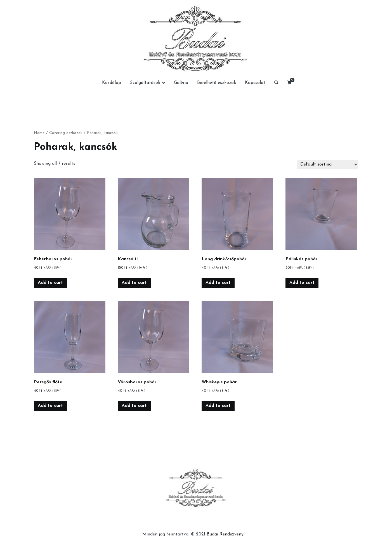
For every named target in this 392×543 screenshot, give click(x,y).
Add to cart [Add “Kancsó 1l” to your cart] (134, 283)
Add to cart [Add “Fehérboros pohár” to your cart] (50, 283)
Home (39, 133)
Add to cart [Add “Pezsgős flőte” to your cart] (50, 406)
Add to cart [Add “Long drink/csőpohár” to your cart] (218, 283)
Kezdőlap (112, 83)
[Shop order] (328, 164)
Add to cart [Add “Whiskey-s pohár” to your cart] (218, 406)
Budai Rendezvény (225, 534)
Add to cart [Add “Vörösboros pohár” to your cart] (134, 406)
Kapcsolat (255, 83)
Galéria (181, 83)
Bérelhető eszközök (217, 83)
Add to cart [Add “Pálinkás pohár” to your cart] (302, 283)
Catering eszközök (66, 133)
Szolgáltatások (145, 83)
